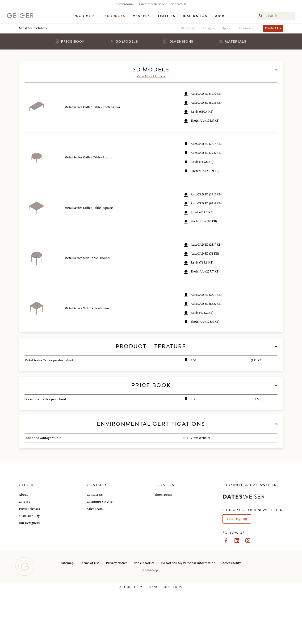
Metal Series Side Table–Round (87, 312)
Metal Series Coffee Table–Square (89, 262)
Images (208, 28)
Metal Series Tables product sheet (49, 414)
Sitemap (67, 617)
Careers (24, 556)
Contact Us (178, 4)
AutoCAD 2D (202, 148)
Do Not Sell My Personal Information (188, 617)
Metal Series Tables (33, 28)
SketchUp (201, 175)
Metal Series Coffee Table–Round (88, 211)
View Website (200, 492)
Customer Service (152, 4)
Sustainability (29, 570)
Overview (188, 28)
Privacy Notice (117, 617)
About (23, 549)
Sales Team (95, 563)
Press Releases (29, 563)
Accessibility (232, 617)
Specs (226, 28)
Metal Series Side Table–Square (87, 362)
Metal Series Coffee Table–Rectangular (92, 161)
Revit (198, 166)
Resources (246, 28)
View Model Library (151, 130)
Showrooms (125, 4)
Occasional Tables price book (46, 453)
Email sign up (237, 573)
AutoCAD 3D (202, 157)
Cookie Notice (144, 617)
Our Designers (29, 577)
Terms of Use (90, 617)
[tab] (84, 16)
